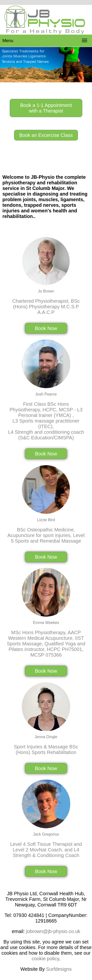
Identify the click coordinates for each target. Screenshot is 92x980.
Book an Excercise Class (46, 135)
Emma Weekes (46, 623)
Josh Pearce (46, 394)
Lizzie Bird (46, 520)
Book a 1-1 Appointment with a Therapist (46, 108)
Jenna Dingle (46, 737)
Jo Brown (46, 291)
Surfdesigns (59, 969)
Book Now (46, 328)
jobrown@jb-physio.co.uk (53, 931)
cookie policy (45, 959)
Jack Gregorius (46, 834)
